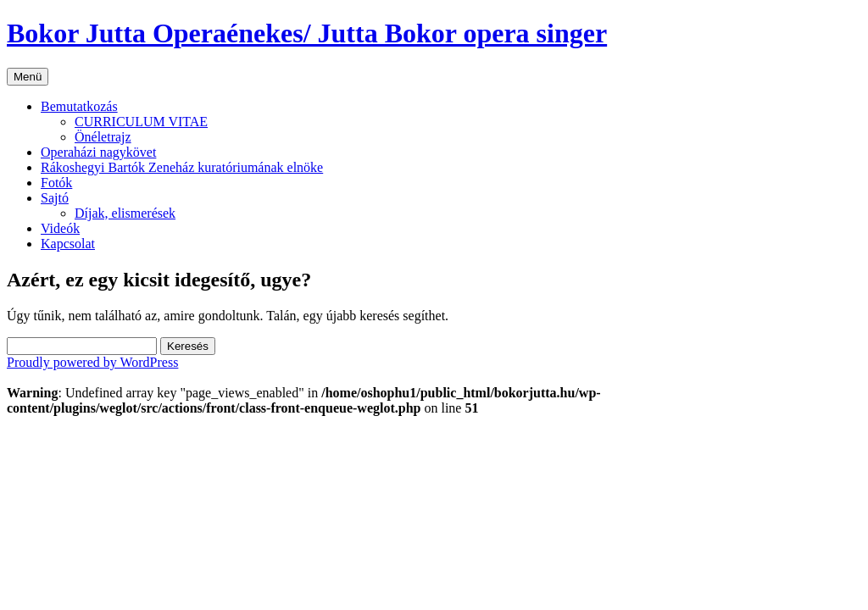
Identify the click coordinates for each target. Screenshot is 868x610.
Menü (28, 77)
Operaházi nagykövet (98, 152)
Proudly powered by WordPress (92, 362)
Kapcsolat (68, 244)
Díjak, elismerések (125, 213)
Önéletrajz (103, 137)
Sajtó (55, 198)
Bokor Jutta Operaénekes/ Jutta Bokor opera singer (307, 33)
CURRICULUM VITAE (141, 122)
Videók (60, 228)
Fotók (56, 183)
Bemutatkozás (79, 106)
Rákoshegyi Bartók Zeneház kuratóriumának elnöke (182, 167)
